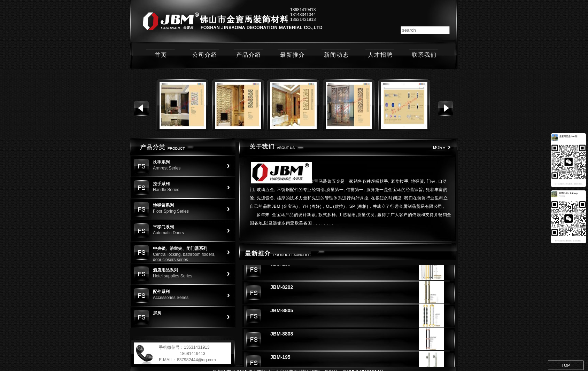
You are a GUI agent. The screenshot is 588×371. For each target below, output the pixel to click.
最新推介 (293, 55)
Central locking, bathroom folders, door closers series (184, 257)
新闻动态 (336, 55)
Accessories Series (171, 298)
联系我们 (424, 55)
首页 (161, 55)
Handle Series (166, 190)
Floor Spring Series (171, 211)
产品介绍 (249, 55)
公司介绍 (205, 55)
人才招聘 (380, 55)
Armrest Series (167, 168)
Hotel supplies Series (173, 276)
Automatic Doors (168, 233)
